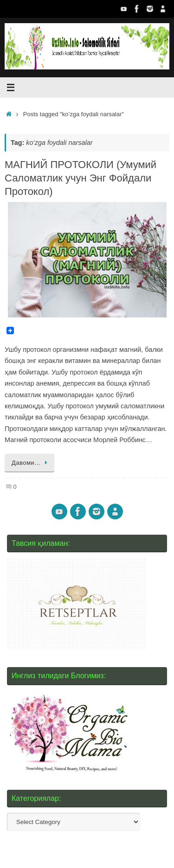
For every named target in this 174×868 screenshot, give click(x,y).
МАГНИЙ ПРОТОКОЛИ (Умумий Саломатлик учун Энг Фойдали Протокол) (81, 178)
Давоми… (31, 463)
